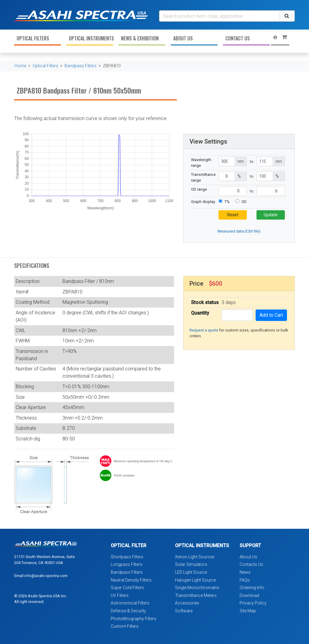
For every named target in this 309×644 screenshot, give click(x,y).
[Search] (219, 16)
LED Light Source (191, 572)
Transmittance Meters (196, 595)
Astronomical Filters (130, 603)
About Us (183, 38)
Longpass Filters (127, 564)
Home (20, 66)
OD (244, 202)
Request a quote (204, 330)
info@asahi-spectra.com (46, 576)
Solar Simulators (191, 564)
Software (184, 611)
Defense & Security (128, 611)
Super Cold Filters (127, 588)
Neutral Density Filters (131, 580)
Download (249, 595)
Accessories (187, 603)
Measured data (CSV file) (239, 231)
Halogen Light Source (195, 580)
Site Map (248, 611)
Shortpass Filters (127, 557)
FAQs (245, 580)
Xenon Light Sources (195, 557)
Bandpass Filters (81, 66)
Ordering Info (252, 588)
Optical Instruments (91, 38)
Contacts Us (251, 564)
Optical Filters (33, 38)
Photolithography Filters (134, 619)
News (245, 572)
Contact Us (238, 38)
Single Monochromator (197, 588)
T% (227, 202)
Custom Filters (125, 626)
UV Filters (120, 595)
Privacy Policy (253, 603)
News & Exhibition (140, 38)
